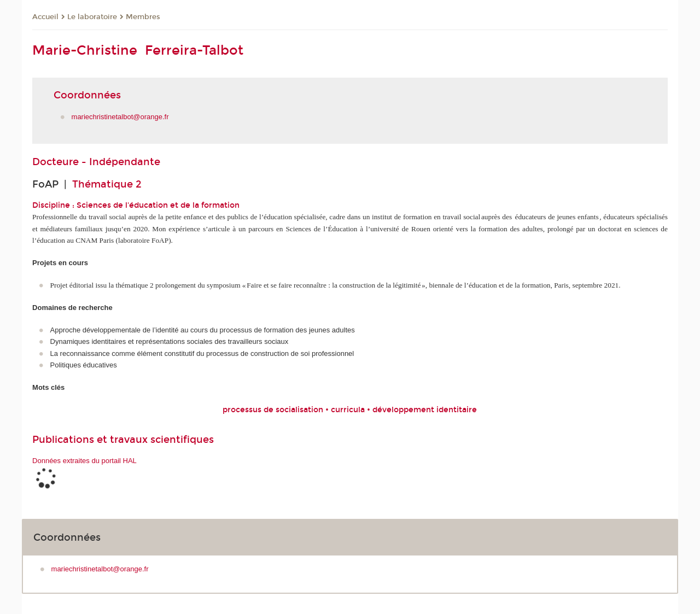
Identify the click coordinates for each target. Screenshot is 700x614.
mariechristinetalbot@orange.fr (120, 117)
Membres (143, 17)
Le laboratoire (92, 17)
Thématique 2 (107, 184)
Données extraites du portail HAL (84, 461)
